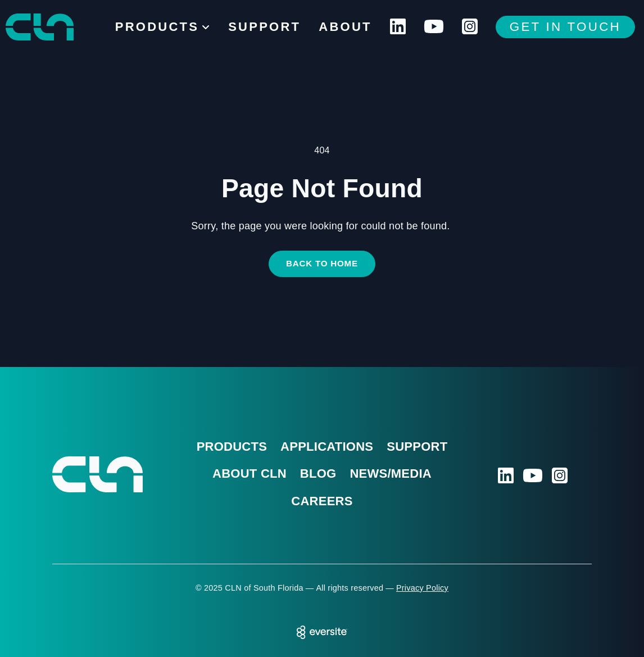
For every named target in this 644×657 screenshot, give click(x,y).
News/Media (391, 474)
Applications (327, 447)
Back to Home (322, 263)
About (345, 27)
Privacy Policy (422, 588)
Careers (322, 501)
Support (264, 27)
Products (232, 447)
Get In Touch (565, 27)
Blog (318, 474)
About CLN (250, 474)
